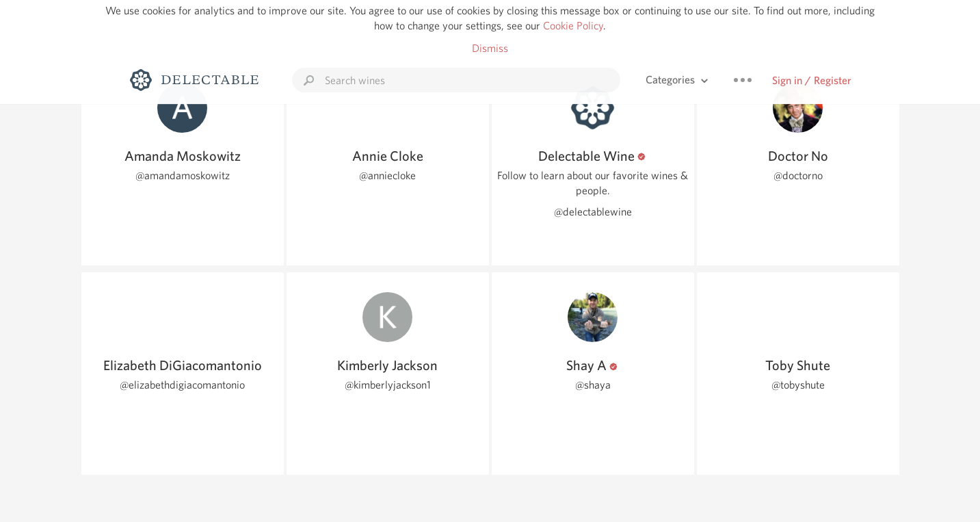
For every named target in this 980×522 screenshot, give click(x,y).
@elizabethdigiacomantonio (182, 385)
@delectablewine (593, 212)
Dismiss (490, 48)
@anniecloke (387, 175)
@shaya (593, 385)
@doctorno (798, 175)
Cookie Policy (573, 26)
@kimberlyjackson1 (388, 385)
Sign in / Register (812, 80)
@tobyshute (798, 385)
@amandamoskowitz (183, 175)
